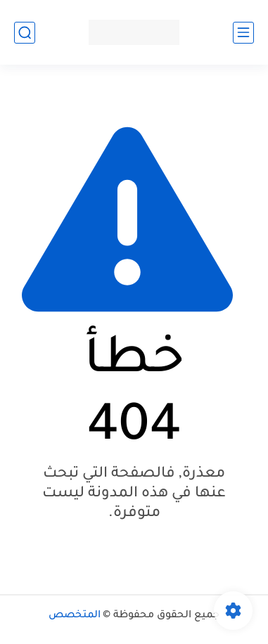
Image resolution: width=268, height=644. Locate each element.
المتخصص (75, 616)
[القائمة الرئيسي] (243, 33)
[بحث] (25, 33)
